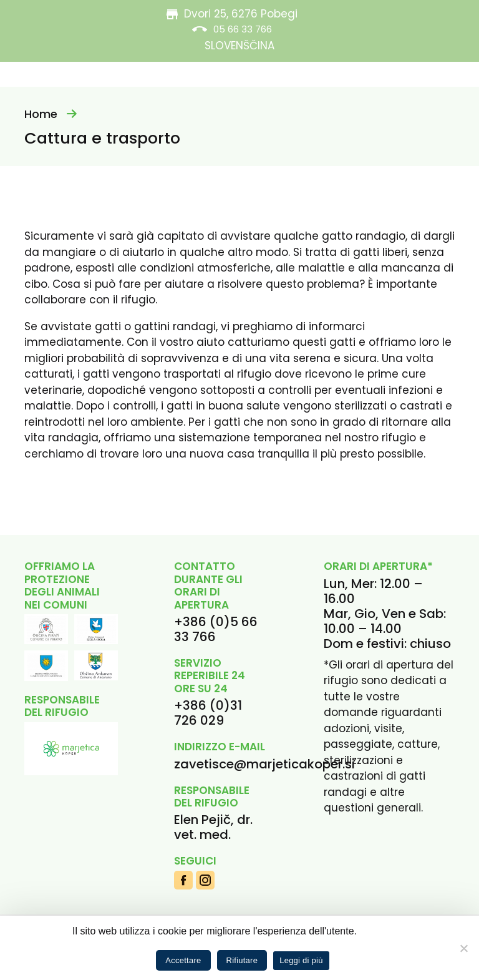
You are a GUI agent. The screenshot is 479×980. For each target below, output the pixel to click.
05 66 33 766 (243, 29)
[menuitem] (239, 46)
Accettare (183, 960)
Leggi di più (301, 960)
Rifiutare (242, 960)
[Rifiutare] (463, 948)
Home (41, 114)
